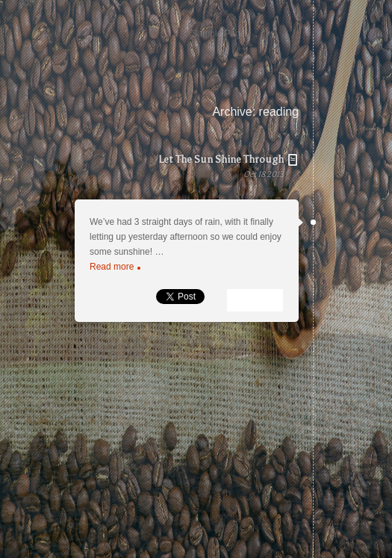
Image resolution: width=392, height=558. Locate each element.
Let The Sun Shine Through (172, 175)
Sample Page (218, 34)
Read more (115, 267)
